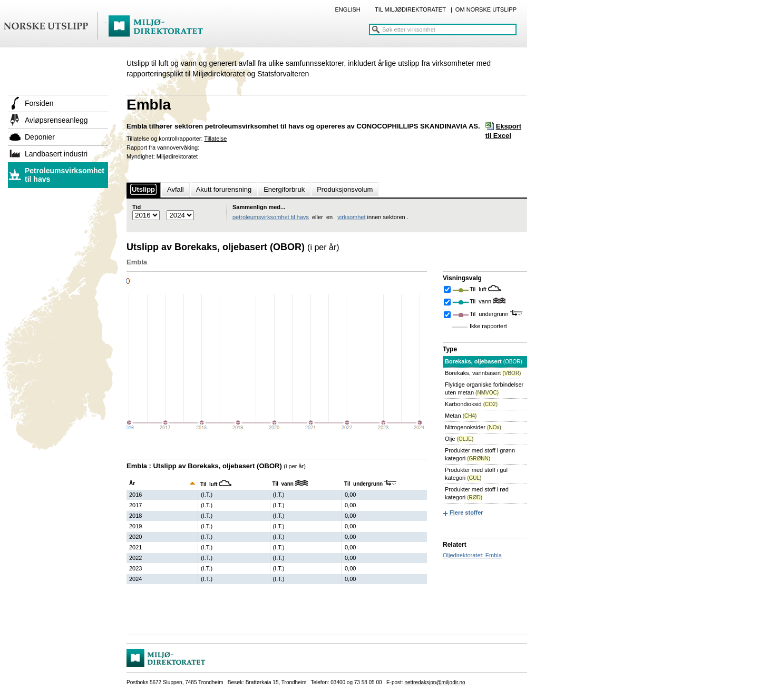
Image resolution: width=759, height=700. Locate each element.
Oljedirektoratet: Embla (472, 555)
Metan (461, 416)
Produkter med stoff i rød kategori (477, 493)
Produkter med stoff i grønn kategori (480, 454)
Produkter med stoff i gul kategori (476, 474)
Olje (459, 439)
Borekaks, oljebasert (484, 361)
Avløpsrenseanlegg (56, 120)
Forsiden (39, 103)
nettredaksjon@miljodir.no (435, 682)
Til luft (479, 289)
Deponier (40, 137)
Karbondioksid (471, 404)
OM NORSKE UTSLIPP (486, 9)
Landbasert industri (56, 154)
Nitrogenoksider (473, 427)
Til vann (481, 301)
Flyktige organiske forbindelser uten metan (484, 388)
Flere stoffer (466, 512)
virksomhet (351, 217)
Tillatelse (215, 139)
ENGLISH (347, 9)
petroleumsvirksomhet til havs (271, 217)
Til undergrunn (490, 314)
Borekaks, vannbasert (483, 373)
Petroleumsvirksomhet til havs (65, 175)
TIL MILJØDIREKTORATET (410, 9)
